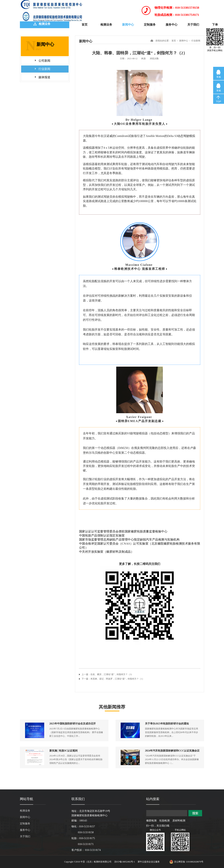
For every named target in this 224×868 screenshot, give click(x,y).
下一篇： (113, 679)
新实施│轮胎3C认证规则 (63, 751)
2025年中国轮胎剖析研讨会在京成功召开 (73, 724)
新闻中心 (184, 41)
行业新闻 (196, 41)
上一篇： (107, 674)
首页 (85, 25)
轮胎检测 (164, 821)
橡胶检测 (151, 821)
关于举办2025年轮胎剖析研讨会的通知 (167, 724)
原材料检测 (179, 821)
